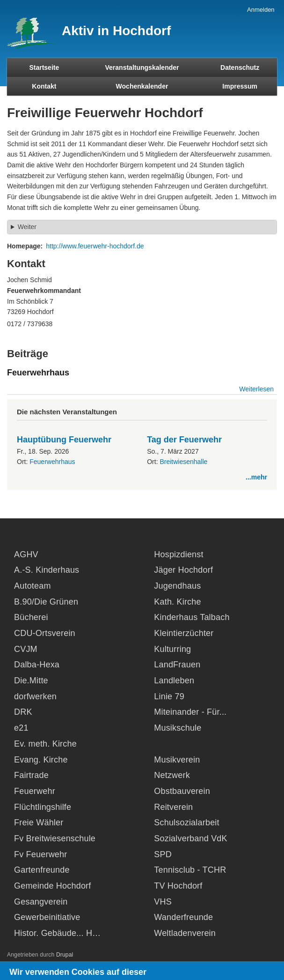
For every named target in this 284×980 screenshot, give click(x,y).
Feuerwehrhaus (52, 462)
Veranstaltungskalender (142, 67)
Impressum (240, 86)
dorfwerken (35, 696)
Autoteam (33, 586)
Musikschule (178, 728)
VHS (163, 902)
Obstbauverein (182, 791)
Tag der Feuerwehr (184, 440)
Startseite (44, 67)
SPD (163, 854)
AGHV (26, 554)
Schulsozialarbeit (186, 823)
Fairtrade (31, 775)
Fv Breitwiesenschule (55, 838)
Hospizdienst (178, 554)
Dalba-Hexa (37, 665)
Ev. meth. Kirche (45, 744)
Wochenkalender (142, 86)
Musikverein (177, 760)
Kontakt (44, 86)
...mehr (256, 477)
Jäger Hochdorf (183, 570)
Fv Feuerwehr (40, 854)
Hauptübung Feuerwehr (64, 440)
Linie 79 (169, 696)
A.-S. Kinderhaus (47, 570)
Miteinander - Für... (190, 712)
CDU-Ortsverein (45, 633)
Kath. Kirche (177, 602)
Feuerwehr (35, 791)
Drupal (65, 955)
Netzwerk (172, 775)
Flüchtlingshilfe (43, 807)
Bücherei (31, 617)
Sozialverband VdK (191, 838)
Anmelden (261, 10)
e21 (21, 728)
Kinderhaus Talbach (192, 617)
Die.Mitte (31, 681)
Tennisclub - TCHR (190, 870)
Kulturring (172, 649)
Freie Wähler (39, 823)
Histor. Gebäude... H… (57, 933)
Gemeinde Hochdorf (53, 886)
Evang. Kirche (41, 760)
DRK (23, 712)
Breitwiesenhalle (183, 462)
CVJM (26, 649)
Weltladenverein (185, 933)
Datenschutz (240, 67)
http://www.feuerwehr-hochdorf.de (95, 246)
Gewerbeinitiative (47, 917)
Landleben (174, 681)
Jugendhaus (177, 586)
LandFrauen (177, 665)
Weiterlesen (256, 389)
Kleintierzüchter (184, 633)
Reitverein (173, 807)
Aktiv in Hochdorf (116, 31)
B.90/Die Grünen (46, 602)
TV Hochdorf (178, 886)
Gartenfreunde (42, 870)
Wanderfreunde (183, 917)
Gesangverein (41, 902)
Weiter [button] (27, 227)
